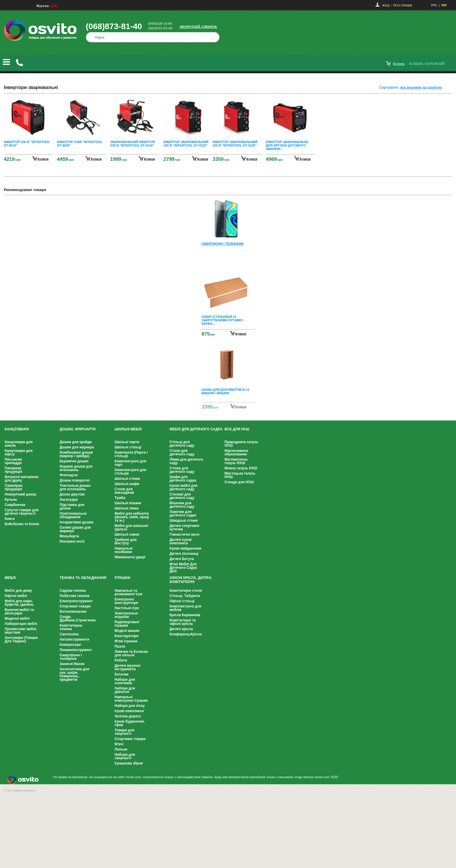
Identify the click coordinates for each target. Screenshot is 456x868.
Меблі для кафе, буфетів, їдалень (19, 603)
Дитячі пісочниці (184, 554)
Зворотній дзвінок (198, 27)
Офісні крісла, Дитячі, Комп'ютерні (191, 580)
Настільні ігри (127, 608)
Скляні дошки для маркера (75, 529)
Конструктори (127, 636)
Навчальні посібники (123, 550)
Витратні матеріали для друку (22, 479)
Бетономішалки (73, 612)
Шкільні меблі (128, 429)
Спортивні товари (75, 606)
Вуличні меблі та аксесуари (19, 612)
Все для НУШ (237, 429)
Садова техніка (73, 591)
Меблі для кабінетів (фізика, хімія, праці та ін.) (132, 517)
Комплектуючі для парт (130, 463)
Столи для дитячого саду (182, 452)
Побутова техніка (75, 596)
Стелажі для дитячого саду (182, 496)
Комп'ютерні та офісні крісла (183, 622)
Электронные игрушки (126, 615)
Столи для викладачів (124, 491)
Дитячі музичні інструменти (128, 667)
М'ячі (119, 744)
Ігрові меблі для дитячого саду (184, 487)
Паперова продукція (13, 470)
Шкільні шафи (127, 484)
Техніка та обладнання (83, 578)
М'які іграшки (126, 641)
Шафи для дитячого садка (183, 479)
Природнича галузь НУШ (241, 444)
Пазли (120, 646)
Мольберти (69, 536)
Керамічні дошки (74, 461)
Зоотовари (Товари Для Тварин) (21, 639)
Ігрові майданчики (185, 548)
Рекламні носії (72, 541)
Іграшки (122, 578)
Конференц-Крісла (186, 634)
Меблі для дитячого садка (196, 429)
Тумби (120, 498)
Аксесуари (69, 500)
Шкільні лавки (127, 534)
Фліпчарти (69, 475)
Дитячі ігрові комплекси (181, 541)
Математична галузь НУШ (236, 461)
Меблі (10, 578)
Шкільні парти (127, 442)
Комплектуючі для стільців (130, 472)
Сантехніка (69, 634)
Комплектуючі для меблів (185, 608)
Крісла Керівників (185, 615)
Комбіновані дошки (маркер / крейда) (76, 454)
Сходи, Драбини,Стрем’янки (78, 619)
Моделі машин (127, 631)
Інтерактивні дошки (76, 522)
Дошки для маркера (77, 447)
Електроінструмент (76, 601)
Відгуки (43, 6)
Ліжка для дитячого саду (186, 461)
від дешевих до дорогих (421, 88)
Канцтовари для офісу (19, 452)
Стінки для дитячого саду (182, 470)
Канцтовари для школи (19, 444)
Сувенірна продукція (14, 487)
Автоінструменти (74, 639)
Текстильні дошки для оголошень (75, 487)
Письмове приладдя (13, 461)
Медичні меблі (17, 619)
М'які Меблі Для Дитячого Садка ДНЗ (183, 568)
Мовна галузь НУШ (241, 468)
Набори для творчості (125, 756)
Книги (10, 519)
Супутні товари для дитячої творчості (22, 512)
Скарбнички (15, 505)
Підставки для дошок (72, 507)
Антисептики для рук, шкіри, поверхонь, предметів (74, 674)
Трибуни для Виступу (126, 541)
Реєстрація (402, 5)
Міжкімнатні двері (130, 557)
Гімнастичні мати (184, 534)
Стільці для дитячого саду (182, 444)
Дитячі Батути (182, 559)
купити (43, 159)
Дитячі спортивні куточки (184, 527)
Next (228, 407)
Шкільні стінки (127, 479)
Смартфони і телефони (71, 657)
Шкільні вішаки (128, 503)
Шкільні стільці (128, 447)
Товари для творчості (124, 732)
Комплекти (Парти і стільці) (131, 454)
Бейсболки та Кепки (22, 524)
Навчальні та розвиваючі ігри (129, 592)
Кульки (11, 500)
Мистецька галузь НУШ (240, 475)
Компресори (70, 645)
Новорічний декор (20, 494)
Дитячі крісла (181, 629)
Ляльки (121, 749)
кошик (399, 64)
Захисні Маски (72, 664)
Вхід (386, 5)
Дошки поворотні (75, 480)
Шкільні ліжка (127, 508)
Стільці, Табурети (185, 596)
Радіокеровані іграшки (127, 624)
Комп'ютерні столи (186, 591)
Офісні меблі (16, 596)
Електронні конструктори (126, 601)
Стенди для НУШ (239, 482)
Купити (241, 334)
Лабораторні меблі (21, 624)
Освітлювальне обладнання (73, 515)
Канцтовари (17, 429)
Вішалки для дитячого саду (182, 505)
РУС (434, 5)
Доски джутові (72, 494)
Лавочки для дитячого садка (183, 514)
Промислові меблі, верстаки (21, 631)
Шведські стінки (184, 521)
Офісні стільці (182, 601)
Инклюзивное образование (236, 452)
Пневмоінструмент (76, 650)
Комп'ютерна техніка (71, 627)
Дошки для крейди (76, 442)
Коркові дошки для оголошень (76, 468)
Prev (227, 204)
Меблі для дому (18, 591)
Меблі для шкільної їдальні (131, 527)
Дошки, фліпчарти (78, 429)
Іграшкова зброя (129, 763)
